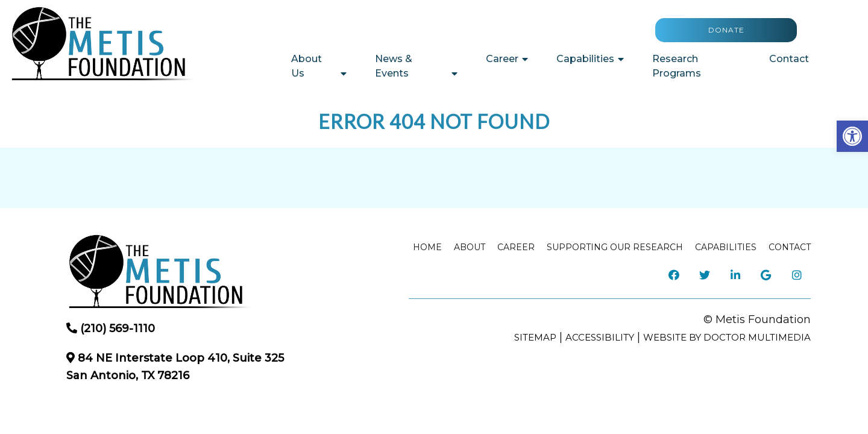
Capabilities (585, 59)
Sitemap (535, 337)
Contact (789, 59)
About (470, 247)
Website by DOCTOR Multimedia (727, 337)
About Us (307, 66)
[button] (852, 136)
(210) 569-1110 (118, 329)
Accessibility (600, 337)
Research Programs (677, 66)
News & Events (394, 66)
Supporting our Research (615, 247)
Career (502, 59)
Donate (726, 30)
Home (427, 247)
